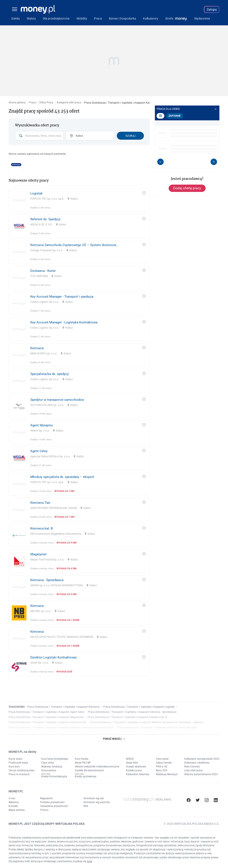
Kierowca (37, 348)
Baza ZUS (162, 770)
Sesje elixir (132, 763)
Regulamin (46, 798)
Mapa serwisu (17, 810)
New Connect (192, 767)
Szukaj (130, 136)
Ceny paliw (162, 759)
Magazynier (39, 554)
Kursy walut (15, 759)
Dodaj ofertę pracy (187, 188)
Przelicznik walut (18, 763)
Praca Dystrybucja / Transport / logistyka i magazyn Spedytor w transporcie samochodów (61, 727)
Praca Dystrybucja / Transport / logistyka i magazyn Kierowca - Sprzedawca (132, 712)
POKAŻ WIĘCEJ (114, 739)
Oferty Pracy (46, 103)
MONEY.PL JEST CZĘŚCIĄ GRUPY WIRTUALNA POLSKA (47, 824)
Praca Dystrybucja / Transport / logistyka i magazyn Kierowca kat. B (127, 717)
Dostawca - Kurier (43, 271)
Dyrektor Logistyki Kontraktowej (53, 657)
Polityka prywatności (52, 802)
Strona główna (17, 103)
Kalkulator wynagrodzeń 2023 (202, 759)
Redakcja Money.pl (167, 774)
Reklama (14, 802)
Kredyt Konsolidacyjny (54, 776)
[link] (79, 200)
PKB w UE (162, 767)
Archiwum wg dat (94, 798)
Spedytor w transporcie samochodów (57, 400)
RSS (86, 806)
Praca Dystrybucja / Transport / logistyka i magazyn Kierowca (63, 707)
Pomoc (44, 810)
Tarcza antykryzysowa (22, 770)
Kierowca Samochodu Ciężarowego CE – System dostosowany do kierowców (75, 245)
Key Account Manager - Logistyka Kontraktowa (64, 322)
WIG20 (130, 759)
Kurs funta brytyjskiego (55, 759)
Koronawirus (49, 770)
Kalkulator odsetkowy (197, 763)
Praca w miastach (19, 774)
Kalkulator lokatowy (138, 774)
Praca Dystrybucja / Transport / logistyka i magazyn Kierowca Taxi (47, 722)
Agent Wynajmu (42, 425)
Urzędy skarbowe (136, 767)
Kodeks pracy (134, 770)
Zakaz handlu (164, 763)
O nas (12, 798)
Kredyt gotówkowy (86, 776)
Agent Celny (39, 451)
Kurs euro (14, 767)
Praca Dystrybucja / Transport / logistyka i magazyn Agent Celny (46, 712)
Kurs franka (82, 759)
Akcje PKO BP (83, 763)
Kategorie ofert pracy (69, 103)
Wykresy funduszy (52, 767)
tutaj (90, 861)
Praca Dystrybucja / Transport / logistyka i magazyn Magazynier (46, 717)
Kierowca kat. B (42, 528)
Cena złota (48, 763)
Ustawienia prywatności (54, 806)
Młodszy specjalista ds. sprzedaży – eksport (62, 477)
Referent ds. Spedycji (45, 219)
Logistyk (36, 193)
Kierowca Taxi (40, 503)
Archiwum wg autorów (97, 802)
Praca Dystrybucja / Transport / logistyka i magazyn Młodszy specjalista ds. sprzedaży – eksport (146, 722)
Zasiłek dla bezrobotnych (89, 770)
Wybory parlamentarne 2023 (201, 774)
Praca (32, 103)
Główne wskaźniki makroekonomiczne (97, 767)
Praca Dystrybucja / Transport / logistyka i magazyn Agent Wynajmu (157, 727)
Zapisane (175, 116)
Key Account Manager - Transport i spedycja (62, 297)
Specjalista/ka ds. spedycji (50, 374)
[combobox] (39, 136)
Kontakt (13, 806)
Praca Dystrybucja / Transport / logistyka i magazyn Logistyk (139, 707)
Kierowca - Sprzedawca (47, 580)
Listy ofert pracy (194, 770)
